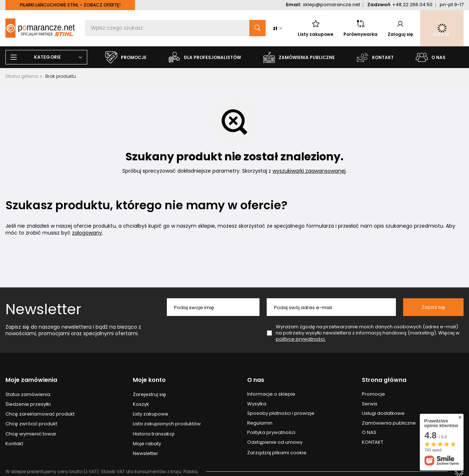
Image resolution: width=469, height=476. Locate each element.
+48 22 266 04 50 (412, 5)
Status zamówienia (28, 395)
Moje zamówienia (31, 380)
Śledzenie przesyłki (28, 404)
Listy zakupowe (316, 28)
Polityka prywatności (271, 433)
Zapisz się (433, 307)
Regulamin (260, 423)
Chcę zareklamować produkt (40, 414)
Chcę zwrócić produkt (31, 424)
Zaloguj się (400, 28)
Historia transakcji (154, 434)
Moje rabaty (147, 444)
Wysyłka (257, 404)
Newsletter (43, 309)
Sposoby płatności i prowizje (281, 413)
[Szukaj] (257, 28)
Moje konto (149, 380)
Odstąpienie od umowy (275, 442)
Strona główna (22, 76)
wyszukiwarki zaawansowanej (309, 171)
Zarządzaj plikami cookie (277, 453)
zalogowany (87, 233)
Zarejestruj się (149, 395)
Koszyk (141, 404)
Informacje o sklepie (271, 394)
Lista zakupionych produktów (167, 424)
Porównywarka (360, 28)
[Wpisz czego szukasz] (175, 28)
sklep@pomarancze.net (331, 5)
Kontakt (14, 444)
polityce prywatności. (301, 339)
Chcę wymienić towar (31, 434)
